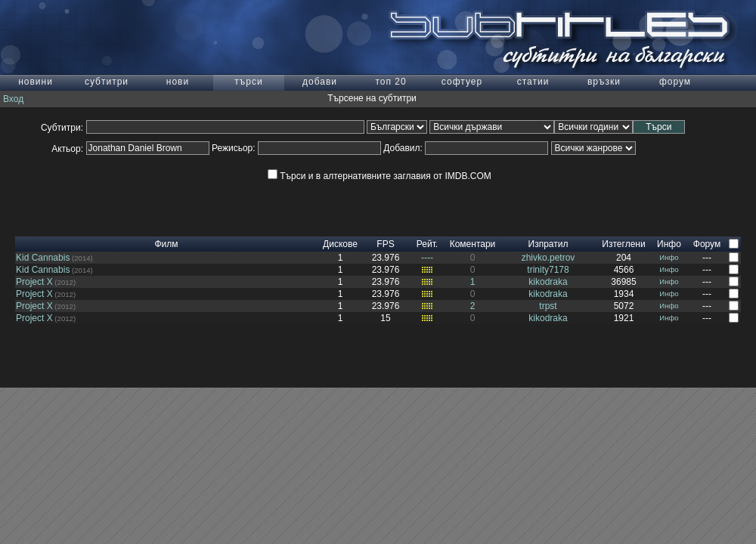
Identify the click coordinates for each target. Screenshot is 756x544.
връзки (604, 82)
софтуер (462, 82)
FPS (385, 244)
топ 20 (390, 82)
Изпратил (548, 244)
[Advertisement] (378, 214)
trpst (548, 306)
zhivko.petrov (548, 258)
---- (427, 258)
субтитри (107, 82)
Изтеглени (623, 244)
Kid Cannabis (43, 258)
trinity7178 (548, 270)
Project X (34, 282)
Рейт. (427, 244)
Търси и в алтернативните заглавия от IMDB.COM (379, 176)
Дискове (340, 244)
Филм (166, 244)
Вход (13, 99)
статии (533, 82)
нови (178, 82)
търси (248, 82)
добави (320, 82)
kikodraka (548, 282)
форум (675, 82)
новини (36, 82)
